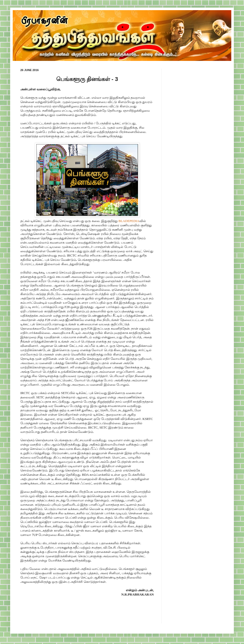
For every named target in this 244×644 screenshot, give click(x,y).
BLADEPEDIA (129, 221)
